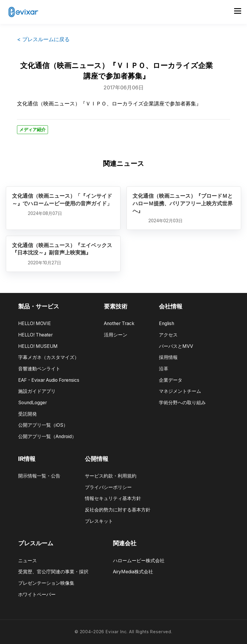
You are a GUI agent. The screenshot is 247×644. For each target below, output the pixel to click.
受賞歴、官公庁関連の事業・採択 (53, 572)
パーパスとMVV (176, 346)
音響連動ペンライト (39, 369)
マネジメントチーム (180, 391)
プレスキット (99, 521)
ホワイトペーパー (37, 594)
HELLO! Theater (35, 335)
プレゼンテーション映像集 (46, 583)
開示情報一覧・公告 (39, 476)
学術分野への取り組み (182, 403)
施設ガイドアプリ (37, 391)
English (167, 323)
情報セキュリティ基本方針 (113, 498)
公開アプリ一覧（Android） (47, 436)
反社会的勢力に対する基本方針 (118, 510)
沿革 (164, 369)
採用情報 (168, 357)
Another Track (119, 323)
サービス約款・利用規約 (111, 476)
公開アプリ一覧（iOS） (43, 425)
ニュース (28, 561)
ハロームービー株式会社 (139, 561)
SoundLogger (32, 403)
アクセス (168, 335)
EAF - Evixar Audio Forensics (49, 380)
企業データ (171, 380)
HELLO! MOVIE (35, 323)
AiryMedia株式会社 (133, 572)
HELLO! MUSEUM (38, 346)
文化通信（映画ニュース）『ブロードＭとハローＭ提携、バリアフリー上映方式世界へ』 (183, 203)
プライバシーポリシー (108, 487)
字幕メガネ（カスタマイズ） (49, 357)
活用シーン (116, 335)
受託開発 (28, 414)
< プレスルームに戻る (43, 39)
